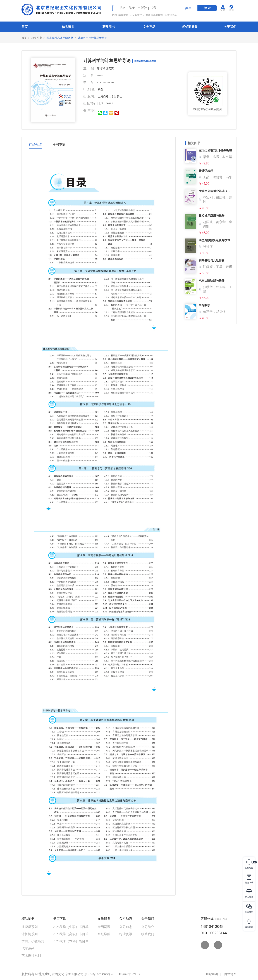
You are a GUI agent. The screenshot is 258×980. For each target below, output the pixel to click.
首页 (25, 27)
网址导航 (104, 934)
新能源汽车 (171, 16)
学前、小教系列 (33, 941)
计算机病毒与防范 (154, 16)
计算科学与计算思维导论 (97, 38)
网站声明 (211, 974)
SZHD (137, 974)
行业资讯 (126, 934)
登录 (224, 10)
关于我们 (230, 27)
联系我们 (148, 934)
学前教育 (124, 16)
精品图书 (68, 27)
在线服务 (104, 919)
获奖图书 (109, 27)
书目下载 (59, 919)
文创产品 (149, 27)
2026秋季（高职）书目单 (71, 934)
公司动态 (126, 919)
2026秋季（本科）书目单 (71, 941)
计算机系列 (30, 934)
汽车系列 (28, 949)
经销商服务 (190, 27)
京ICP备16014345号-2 (100, 974)
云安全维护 (137, 16)
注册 (232, 10)
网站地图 (230, 974)
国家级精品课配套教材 (62, 38)
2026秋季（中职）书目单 (71, 927)
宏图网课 (104, 927)
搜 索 (208, 8)
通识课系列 (30, 927)
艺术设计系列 (31, 956)
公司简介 (148, 927)
